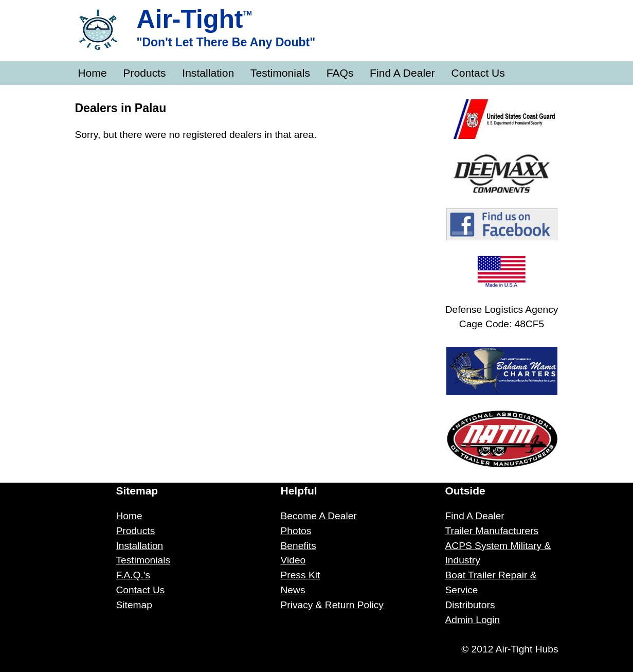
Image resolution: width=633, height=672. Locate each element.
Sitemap (134, 605)
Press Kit (301, 575)
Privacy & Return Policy (332, 605)
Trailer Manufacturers (492, 531)
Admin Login (473, 620)
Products (144, 73)
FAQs (340, 73)
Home (92, 73)
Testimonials (280, 73)
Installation (208, 73)
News (293, 590)
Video (293, 560)
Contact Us (478, 73)
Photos (296, 531)
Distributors (470, 605)
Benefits (299, 546)
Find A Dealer (402, 73)
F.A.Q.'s (133, 575)
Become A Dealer (319, 516)
